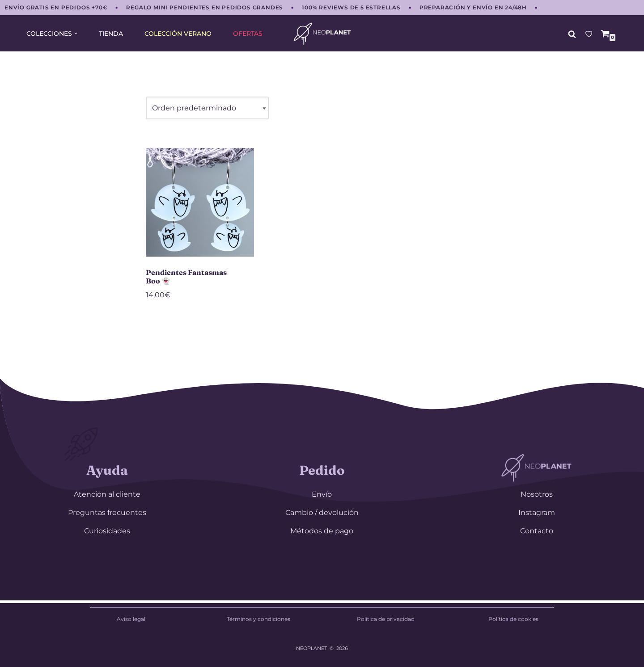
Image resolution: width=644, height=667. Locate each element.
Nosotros (537, 494)
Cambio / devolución (322, 513)
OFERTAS (248, 34)
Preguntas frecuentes (107, 513)
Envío (322, 494)
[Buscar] (572, 34)
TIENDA (111, 34)
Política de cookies (513, 619)
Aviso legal (131, 619)
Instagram (537, 513)
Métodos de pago (322, 531)
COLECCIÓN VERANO (178, 34)
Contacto (537, 531)
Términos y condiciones (258, 619)
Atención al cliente (107, 494)
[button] (76, 33)
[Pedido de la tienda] (207, 108)
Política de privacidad (386, 619)
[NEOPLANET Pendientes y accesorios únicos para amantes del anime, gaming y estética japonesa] (322, 34)
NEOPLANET (311, 648)
